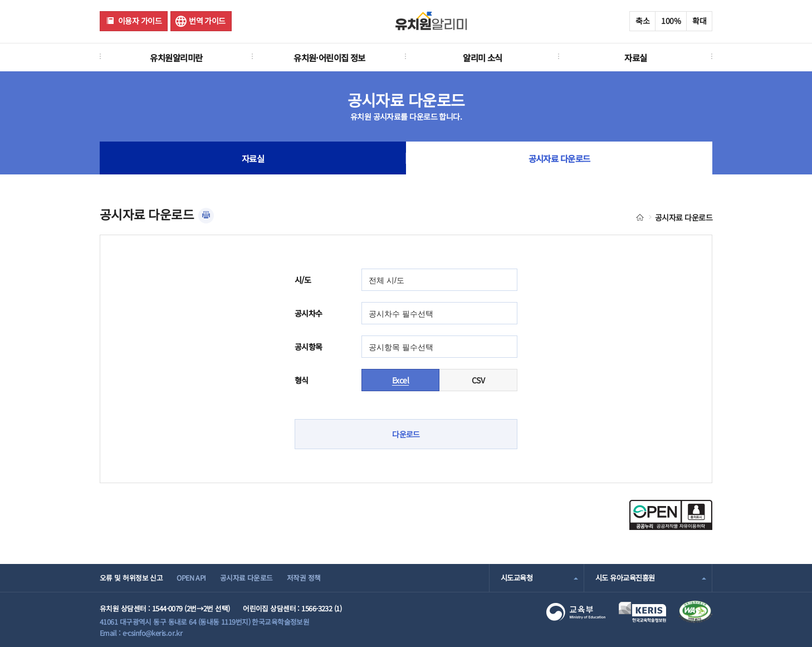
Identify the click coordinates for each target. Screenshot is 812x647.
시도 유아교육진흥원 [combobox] (625, 578)
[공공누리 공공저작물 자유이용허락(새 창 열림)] (671, 527)
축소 (642, 21)
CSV (478, 380)
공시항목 (309, 347)
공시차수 (309, 313)
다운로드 (406, 434)
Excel (400, 380)
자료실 (635, 57)
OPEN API (191, 578)
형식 (302, 380)
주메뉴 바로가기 (0, 0)
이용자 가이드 (140, 21)
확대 (699, 21)
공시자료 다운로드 (559, 158)
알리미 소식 (483, 57)
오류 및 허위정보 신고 (131, 578)
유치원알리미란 (176, 57)
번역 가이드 (207, 21)
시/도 (303, 280)
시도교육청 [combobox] (517, 578)
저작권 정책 (304, 578)
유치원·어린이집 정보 (329, 57)
